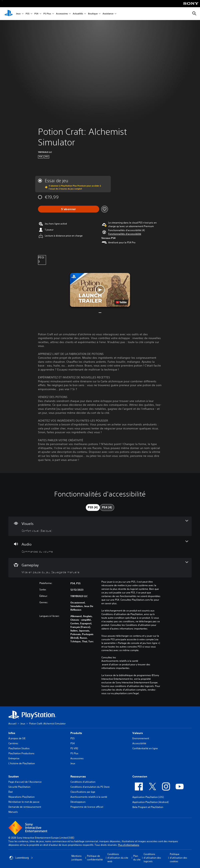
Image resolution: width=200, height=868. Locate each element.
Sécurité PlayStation (19, 787)
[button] (125, 234)
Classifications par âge (83, 792)
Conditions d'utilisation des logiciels (152, 858)
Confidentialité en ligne (145, 748)
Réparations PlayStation (21, 797)
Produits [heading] (76, 733)
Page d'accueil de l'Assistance (25, 782)
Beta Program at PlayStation (148, 807)
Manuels (13, 812)
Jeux (18, 14)
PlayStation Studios (19, 748)
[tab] (93, 508)
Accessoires (62, 14)
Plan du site (137, 858)
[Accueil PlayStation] (9, 14)
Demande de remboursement (25, 807)
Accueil (12, 724)
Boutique (93, 14)
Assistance (108, 14)
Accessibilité (139, 743)
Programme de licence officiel (87, 807)
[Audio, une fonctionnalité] (100, 547)
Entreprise (14, 758)
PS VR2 (74, 748)
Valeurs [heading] (138, 733)
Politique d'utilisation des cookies (178, 858)
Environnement (141, 738)
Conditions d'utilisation (83, 782)
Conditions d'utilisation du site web (118, 858)
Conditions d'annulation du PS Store (90, 787)
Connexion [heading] (140, 776)
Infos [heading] (12, 733)
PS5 (27, 14)
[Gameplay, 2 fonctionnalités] (100, 568)
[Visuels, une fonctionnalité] (100, 526)
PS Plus (47, 14)
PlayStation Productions (21, 753)
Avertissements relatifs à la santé (120, 661)
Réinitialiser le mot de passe (24, 802)
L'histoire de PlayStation (22, 763)
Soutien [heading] (14, 776)
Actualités (78, 14)
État (10, 792)
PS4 (36, 14)
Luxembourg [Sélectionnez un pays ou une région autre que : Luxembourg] (21, 858)
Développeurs (78, 802)
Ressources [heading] (78, 776)
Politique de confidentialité (95, 858)
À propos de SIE (17, 738)
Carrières (13, 743)
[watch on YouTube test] (121, 302)
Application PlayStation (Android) (150, 802)
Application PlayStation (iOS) (148, 797)
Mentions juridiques (77, 858)
